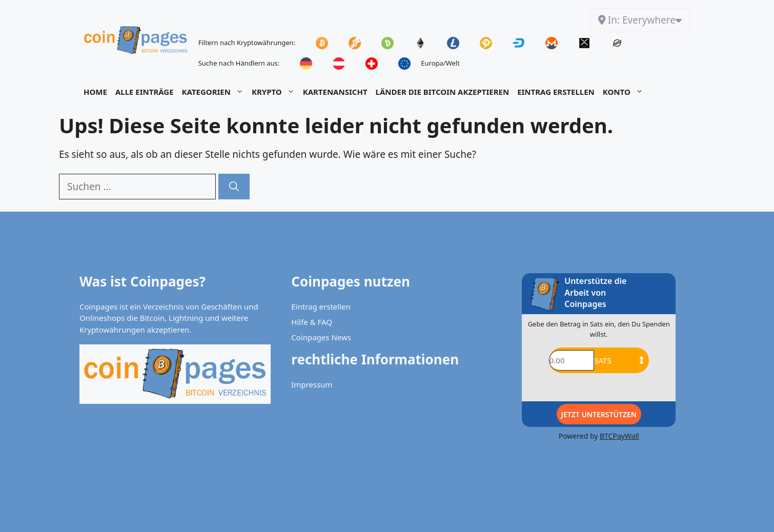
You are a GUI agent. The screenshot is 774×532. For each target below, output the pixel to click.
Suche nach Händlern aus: (239, 63)
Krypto (275, 92)
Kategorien (215, 92)
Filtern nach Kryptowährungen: (247, 43)
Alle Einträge (145, 92)
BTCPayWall (619, 436)
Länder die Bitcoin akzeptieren (443, 92)
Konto (625, 92)
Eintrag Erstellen (556, 92)
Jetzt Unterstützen (599, 414)
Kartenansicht (335, 92)
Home (95, 92)
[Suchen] (234, 187)
